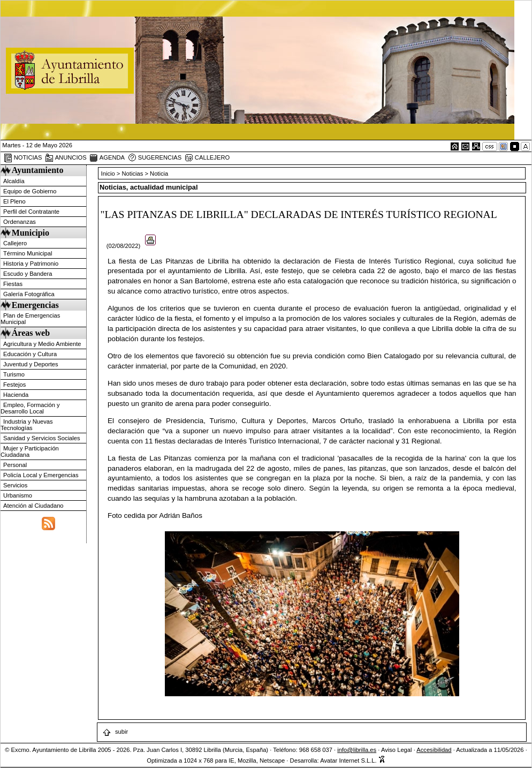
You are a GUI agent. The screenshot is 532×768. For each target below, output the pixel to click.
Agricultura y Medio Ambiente (42, 344)
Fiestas (13, 284)
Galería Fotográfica (29, 294)
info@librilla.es (357, 750)
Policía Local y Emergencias (41, 475)
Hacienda (16, 395)
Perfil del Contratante (31, 212)
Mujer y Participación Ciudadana (30, 451)
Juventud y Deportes (31, 364)
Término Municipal (28, 253)
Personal (15, 465)
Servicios (15, 485)
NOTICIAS (23, 158)
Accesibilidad (434, 750)
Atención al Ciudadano (33, 506)
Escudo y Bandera (28, 274)
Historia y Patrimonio (31, 263)
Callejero (15, 243)
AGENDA (107, 158)
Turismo (14, 374)
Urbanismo (18, 495)
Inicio (109, 174)
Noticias (133, 174)
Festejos (14, 385)
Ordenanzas (20, 222)
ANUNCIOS (66, 158)
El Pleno (14, 201)
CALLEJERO (207, 158)
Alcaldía (14, 181)
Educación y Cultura (30, 354)
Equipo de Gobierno (30, 191)
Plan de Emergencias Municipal (30, 319)
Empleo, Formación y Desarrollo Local (30, 408)
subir (115, 732)
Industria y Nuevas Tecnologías (27, 425)
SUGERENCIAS (155, 158)
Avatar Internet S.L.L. (353, 761)
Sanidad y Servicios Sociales (42, 438)
